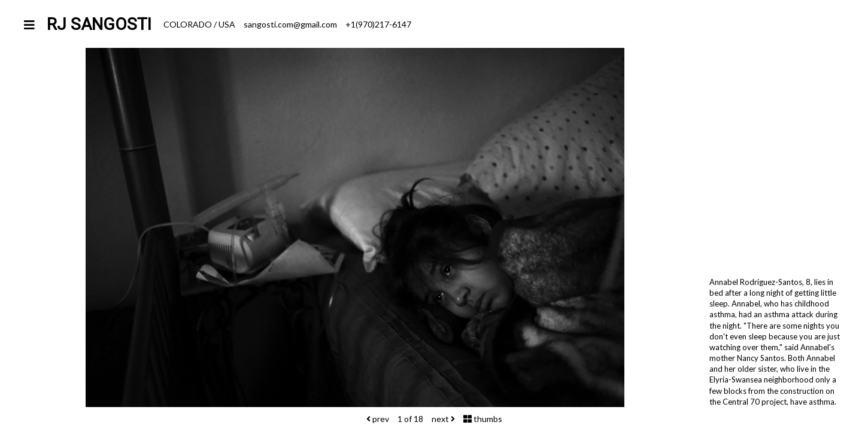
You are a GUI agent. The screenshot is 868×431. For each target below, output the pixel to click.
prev (378, 419)
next (443, 419)
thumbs (483, 419)
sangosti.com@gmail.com (290, 24)
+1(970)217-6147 (378, 24)
